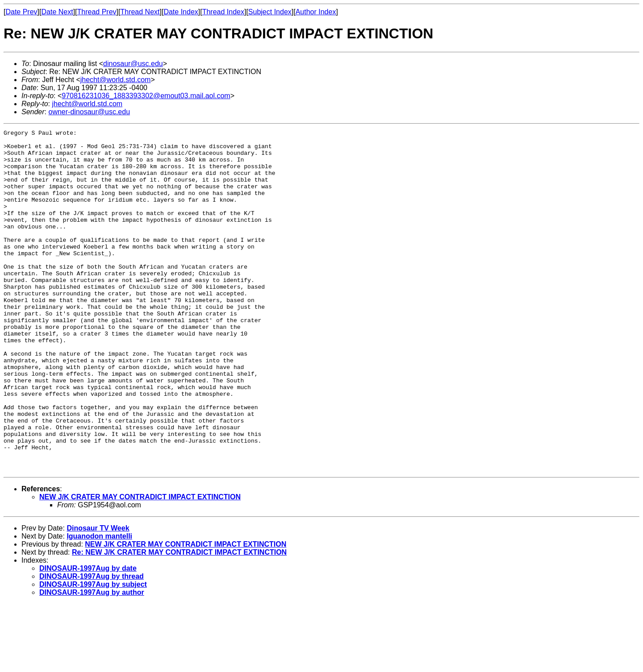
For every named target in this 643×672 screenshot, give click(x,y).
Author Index (316, 12)
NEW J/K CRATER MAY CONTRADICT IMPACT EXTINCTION (140, 565)
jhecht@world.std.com (116, 80)
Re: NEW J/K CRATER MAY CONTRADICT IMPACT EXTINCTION (179, 620)
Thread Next (140, 12)
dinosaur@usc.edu (133, 64)
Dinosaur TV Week (98, 596)
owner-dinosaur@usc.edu (89, 112)
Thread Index (223, 12)
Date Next (57, 12)
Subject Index (270, 12)
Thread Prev (97, 12)
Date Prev (21, 12)
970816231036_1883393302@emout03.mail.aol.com (146, 96)
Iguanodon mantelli (99, 604)
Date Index (181, 12)
